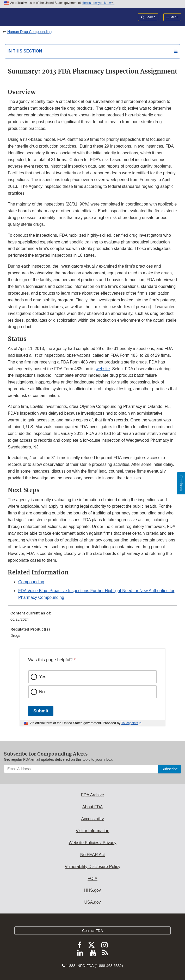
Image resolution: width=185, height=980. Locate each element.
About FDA (92, 807)
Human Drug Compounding (29, 32)
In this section (25, 51)
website (103, 369)
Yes (43, 677)
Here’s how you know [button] (98, 3)
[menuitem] (92, 618)
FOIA (92, 879)
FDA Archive (92, 795)
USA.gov (92, 902)
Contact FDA (92, 931)
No (42, 692)
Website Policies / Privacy (93, 843)
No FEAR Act (92, 855)
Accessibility (92, 819)
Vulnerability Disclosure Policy (93, 867)
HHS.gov (92, 890)
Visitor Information (93, 831)
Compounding (31, 582)
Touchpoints (130, 723)
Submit (41, 711)
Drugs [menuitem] (15, 635)
